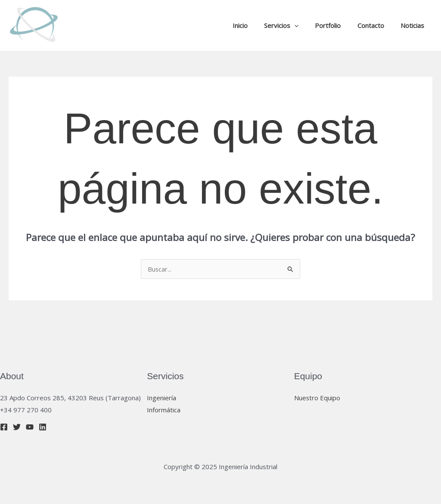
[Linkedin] (43, 427)
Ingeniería (161, 398)
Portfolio (337, 25)
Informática (164, 410)
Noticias (414, 25)
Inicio (256, 25)
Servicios (294, 25)
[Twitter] (17, 427)
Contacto (376, 25)
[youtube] (30, 427)
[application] (307, 25)
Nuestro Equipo (317, 398)
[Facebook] (4, 427)
